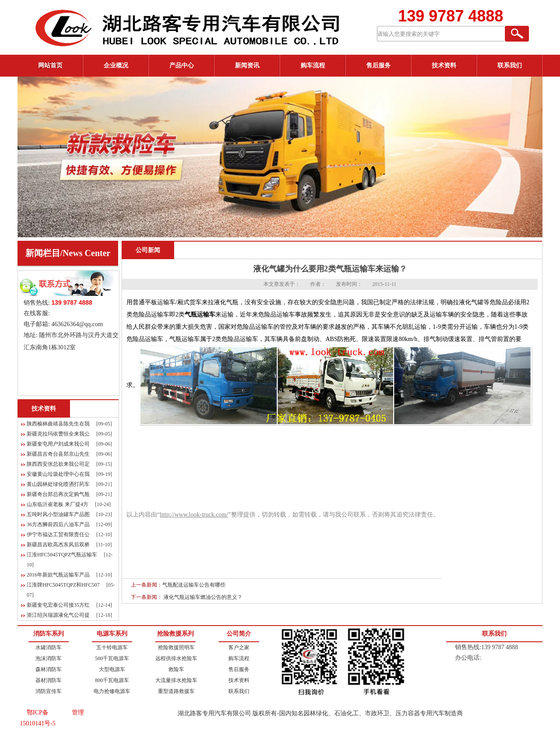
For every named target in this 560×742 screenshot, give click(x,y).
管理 (78, 712)
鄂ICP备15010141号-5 (38, 718)
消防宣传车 (49, 691)
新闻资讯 (247, 65)
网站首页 (50, 65)
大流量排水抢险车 (176, 680)
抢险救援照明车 (176, 647)
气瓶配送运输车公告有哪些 (194, 585)
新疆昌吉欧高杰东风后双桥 (58, 545)
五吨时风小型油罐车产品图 (58, 514)
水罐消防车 (49, 647)
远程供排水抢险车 (176, 658)
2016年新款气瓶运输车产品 (58, 575)
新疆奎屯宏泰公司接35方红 (58, 605)
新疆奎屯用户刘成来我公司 (58, 444)
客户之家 (239, 647)
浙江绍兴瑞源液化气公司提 (58, 615)
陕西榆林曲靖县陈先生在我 (58, 424)
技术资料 (444, 65)
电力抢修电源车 (112, 691)
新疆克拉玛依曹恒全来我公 (58, 434)
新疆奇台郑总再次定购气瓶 (58, 494)
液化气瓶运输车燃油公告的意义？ (203, 597)
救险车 (176, 669)
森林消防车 (49, 669)
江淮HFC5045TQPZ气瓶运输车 (62, 555)
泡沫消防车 (49, 658)
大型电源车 (112, 669)
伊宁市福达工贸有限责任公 (58, 535)
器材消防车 (49, 680)
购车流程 (313, 65)
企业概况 (116, 65)
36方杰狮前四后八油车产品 (58, 524)
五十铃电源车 (112, 647)
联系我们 (510, 65)
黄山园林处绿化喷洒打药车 (58, 484)
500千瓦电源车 (112, 658)
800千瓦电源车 (112, 680)
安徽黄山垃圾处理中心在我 (58, 474)
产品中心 (182, 65)
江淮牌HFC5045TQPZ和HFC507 (63, 585)
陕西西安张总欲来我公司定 (58, 464)
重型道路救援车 (176, 691)
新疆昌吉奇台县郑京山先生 (58, 454)
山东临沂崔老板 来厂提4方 (58, 504)
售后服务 (378, 65)
